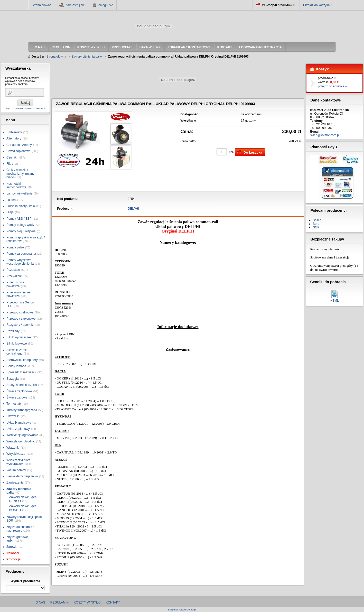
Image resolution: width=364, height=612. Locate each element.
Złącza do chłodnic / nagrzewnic (20, 529)
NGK (316, 227)
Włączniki (13, 448)
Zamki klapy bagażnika (22, 476)
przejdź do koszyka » (332, 86)
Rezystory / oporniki (20, 325)
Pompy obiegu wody (20, 225)
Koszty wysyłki (87, 602)
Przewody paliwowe (20, 312)
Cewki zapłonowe (18, 151)
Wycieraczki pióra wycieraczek (18, 462)
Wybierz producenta (25, 581)
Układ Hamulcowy (19, 423)
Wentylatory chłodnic (21, 441)
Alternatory (14, 138)
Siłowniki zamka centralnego (17, 352)
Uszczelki (13, 416)
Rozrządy (13, 331)
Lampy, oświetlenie (19, 193)
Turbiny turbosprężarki (22, 410)
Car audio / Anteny (19, 145)
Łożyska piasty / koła (21, 206)
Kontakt (113, 602)
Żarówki (12, 547)
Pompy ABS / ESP (19, 219)
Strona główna (42, 5)
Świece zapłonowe (19, 391)
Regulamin (59, 602)
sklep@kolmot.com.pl (325, 135)
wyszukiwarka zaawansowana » (25, 108)
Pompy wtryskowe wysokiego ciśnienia (20, 262)
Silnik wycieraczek (19, 337)
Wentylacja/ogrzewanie (22, 435)
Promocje (13, 559)
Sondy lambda (16, 366)
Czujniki (12, 157)
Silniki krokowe (17, 344)
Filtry (10, 164)
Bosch (317, 220)
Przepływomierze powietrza (18, 294)
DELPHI (133, 209)
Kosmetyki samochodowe (16, 186)
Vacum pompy (16, 470)
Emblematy (14, 132)
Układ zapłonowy (18, 429)
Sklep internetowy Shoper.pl (182, 610)
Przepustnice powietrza (15, 284)
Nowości (13, 553)
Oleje (10, 212)
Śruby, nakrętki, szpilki (22, 385)
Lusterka (12, 200)
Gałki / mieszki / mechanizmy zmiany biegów (20, 174)
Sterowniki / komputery (22, 360)
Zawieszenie (15, 483)
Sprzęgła (12, 379)
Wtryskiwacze (16, 454)
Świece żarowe (17, 397)
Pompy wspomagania (21, 254)
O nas (40, 602)
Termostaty (14, 404)
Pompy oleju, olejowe (21, 231)
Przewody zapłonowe (21, 319)
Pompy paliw (15, 247)
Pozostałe (13, 270)
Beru (316, 224)
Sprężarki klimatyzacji (21, 372)
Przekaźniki (14, 276)
